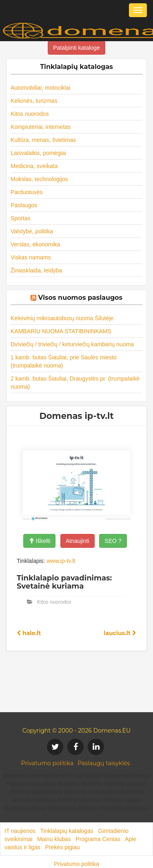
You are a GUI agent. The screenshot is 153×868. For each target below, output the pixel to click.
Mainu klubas (54, 839)
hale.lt (29, 633)
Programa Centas (98, 839)
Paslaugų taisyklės (104, 763)
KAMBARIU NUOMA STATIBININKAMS (61, 331)
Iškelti (40, 541)
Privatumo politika (48, 763)
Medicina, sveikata (34, 166)
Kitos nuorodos (30, 114)
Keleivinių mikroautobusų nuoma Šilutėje (62, 318)
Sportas (20, 218)
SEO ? (113, 541)
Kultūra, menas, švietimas (43, 140)
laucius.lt (120, 633)
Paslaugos (24, 205)
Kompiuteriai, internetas (41, 127)
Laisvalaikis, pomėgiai (38, 153)
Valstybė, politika (32, 231)
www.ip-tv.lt (61, 561)
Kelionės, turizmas (34, 101)
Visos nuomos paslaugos (80, 298)
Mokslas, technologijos (39, 179)
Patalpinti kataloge (76, 48)
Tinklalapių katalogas (67, 831)
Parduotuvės (27, 192)
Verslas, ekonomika (35, 244)
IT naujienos (20, 831)
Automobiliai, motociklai (40, 88)
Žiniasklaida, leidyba (36, 270)
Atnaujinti (78, 541)
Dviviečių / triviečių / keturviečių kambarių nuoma (72, 344)
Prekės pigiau (63, 847)
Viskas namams (31, 257)
